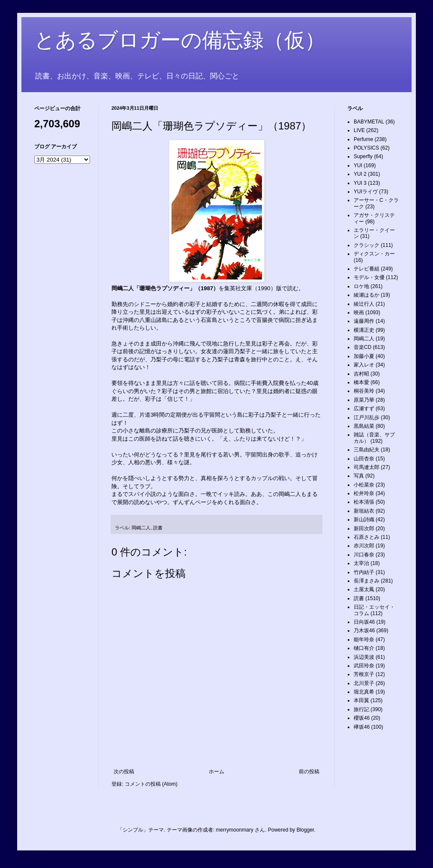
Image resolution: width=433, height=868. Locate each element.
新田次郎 (364, 529)
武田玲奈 (364, 666)
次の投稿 (124, 772)
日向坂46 (364, 622)
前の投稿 (309, 772)
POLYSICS (366, 148)
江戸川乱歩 (367, 417)
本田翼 (361, 700)
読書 (158, 528)
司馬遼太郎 (367, 467)
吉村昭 (361, 374)
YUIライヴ (366, 192)
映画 (359, 312)
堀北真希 (364, 692)
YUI (358, 165)
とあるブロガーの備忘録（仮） (180, 40)
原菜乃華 (364, 400)
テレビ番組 (367, 269)
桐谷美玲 (364, 391)
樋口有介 (364, 648)
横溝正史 (364, 330)
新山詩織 (364, 520)
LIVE (359, 130)
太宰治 (361, 563)
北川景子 (364, 683)
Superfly (363, 156)
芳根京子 (364, 674)
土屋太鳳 (364, 589)
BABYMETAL (369, 122)
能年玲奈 (364, 640)
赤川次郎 (364, 546)
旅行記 (361, 709)
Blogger (305, 830)
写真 (359, 476)
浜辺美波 (364, 657)
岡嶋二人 (141, 528)
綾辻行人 (364, 304)
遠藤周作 (364, 321)
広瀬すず (364, 408)
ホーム (216, 772)
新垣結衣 (364, 511)
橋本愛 (361, 382)
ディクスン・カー (374, 254)
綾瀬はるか (367, 295)
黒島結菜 (364, 426)
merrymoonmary (235, 830)
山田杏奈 (364, 459)
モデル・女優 (369, 277)
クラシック (367, 245)
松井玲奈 (364, 493)
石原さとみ (367, 537)
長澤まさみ (367, 581)
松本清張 (364, 502)
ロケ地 (361, 286)
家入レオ (364, 365)
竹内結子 (364, 572)
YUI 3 (360, 183)
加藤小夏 (364, 356)
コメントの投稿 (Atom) (151, 784)
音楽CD (362, 347)
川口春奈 (364, 555)
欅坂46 (362, 727)
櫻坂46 (362, 718)
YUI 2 (360, 174)
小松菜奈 (364, 485)
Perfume (363, 139)
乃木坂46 (364, 631)
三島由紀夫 (367, 450)
